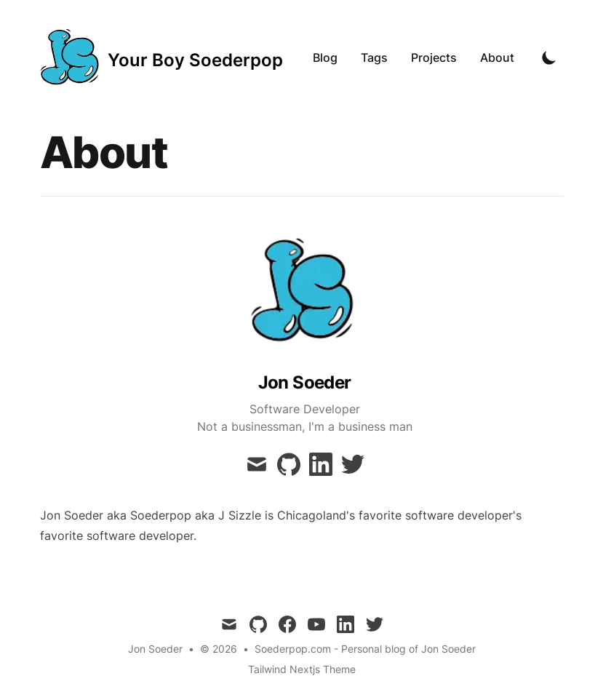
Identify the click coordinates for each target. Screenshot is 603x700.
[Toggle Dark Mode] (549, 57)
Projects (434, 57)
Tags (374, 57)
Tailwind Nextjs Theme (302, 669)
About (497, 57)
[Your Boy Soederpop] (161, 57)
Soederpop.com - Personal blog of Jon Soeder (365, 649)
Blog (325, 57)
